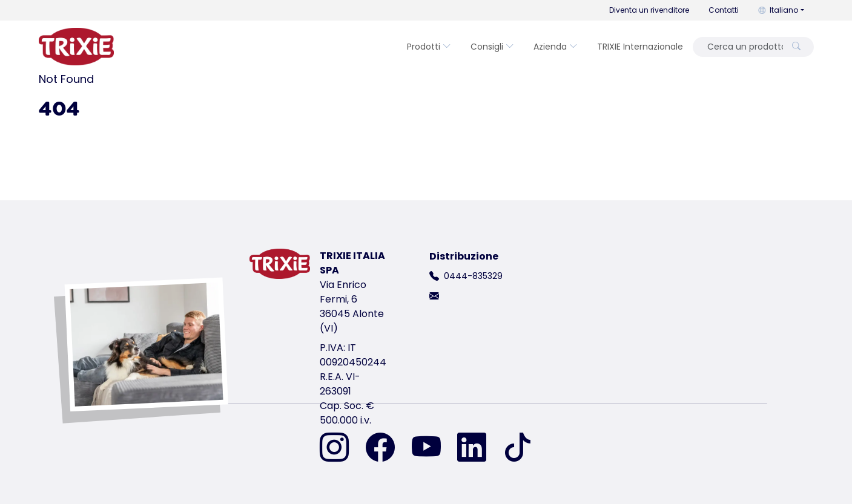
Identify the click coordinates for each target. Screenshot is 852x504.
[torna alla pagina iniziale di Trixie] (76, 47)
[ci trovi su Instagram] (342, 448)
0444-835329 (473, 276)
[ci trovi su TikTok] (518, 448)
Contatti (724, 10)
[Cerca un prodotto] (741, 47)
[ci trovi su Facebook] (388, 448)
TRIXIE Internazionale (640, 47)
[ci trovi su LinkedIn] (479, 448)
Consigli (492, 47)
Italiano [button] (778, 10)
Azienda (556, 47)
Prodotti (429, 47)
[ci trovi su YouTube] (434, 448)
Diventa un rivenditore (649, 10)
